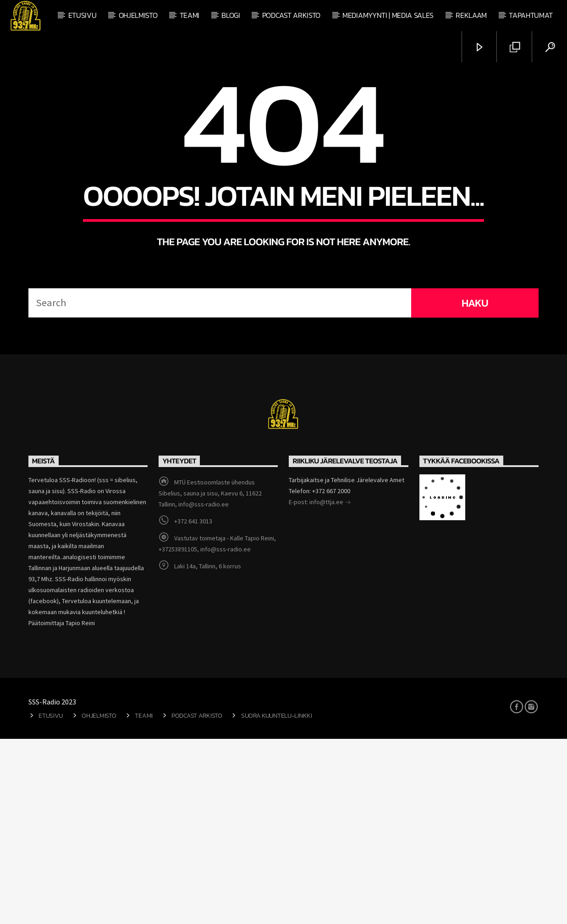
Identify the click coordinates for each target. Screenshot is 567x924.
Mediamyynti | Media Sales (388, 15)
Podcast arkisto (291, 15)
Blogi (231, 15)
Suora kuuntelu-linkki (277, 901)
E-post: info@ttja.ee (320, 688)
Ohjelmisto (138, 15)
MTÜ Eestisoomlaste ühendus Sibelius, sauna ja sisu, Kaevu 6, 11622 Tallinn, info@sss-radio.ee (210, 678)
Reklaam (471, 15)
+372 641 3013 (193, 706)
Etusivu (83, 15)
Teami (190, 15)
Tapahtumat (531, 15)
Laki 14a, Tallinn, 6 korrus (208, 751)
